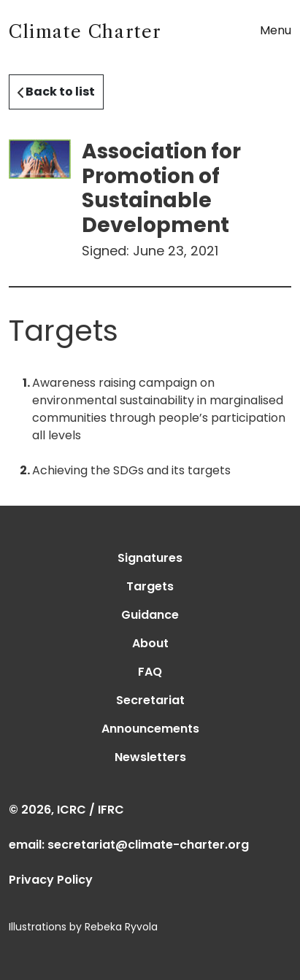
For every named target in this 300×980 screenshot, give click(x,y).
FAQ (150, 672)
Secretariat (150, 700)
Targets (150, 586)
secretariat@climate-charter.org (148, 845)
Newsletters (150, 757)
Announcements (150, 729)
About (150, 643)
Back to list (56, 92)
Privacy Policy (51, 880)
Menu (276, 30)
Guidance (150, 615)
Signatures (150, 558)
